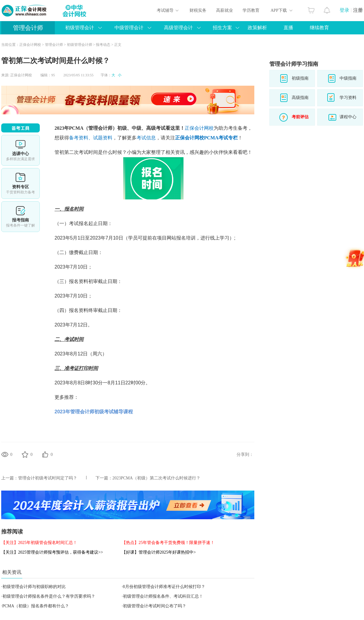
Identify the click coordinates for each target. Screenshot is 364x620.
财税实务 (198, 10)
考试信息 (146, 138)
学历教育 (251, 10)
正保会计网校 (30, 45)
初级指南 (300, 78)
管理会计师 (28, 28)
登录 (344, 10)
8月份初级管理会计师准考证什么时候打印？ (164, 587)
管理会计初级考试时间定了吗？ (48, 478)
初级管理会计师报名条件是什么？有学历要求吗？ (49, 596)
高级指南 (300, 98)
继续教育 (319, 28)
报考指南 (20, 217)
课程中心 (348, 117)
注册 (358, 10)
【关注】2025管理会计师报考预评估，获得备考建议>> (52, 552)
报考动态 (103, 45)
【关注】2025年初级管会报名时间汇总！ (39, 543)
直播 (288, 28)
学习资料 (348, 98)
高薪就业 (224, 10)
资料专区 (20, 183)
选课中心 (20, 150)
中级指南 (348, 78)
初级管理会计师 (80, 45)
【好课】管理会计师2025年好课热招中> (159, 552)
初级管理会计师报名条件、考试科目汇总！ (163, 596)
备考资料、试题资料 (91, 138)
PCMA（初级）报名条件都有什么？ (36, 606)
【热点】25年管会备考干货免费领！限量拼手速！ (168, 543)
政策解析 (257, 28)
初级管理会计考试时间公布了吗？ (155, 606)
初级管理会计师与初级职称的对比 (34, 587)
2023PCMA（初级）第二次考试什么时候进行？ (156, 478)
